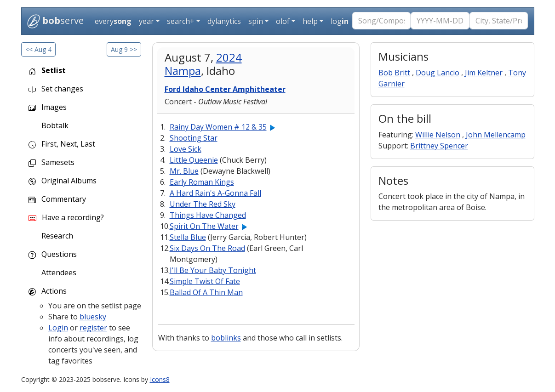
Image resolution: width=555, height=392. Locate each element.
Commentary (57, 199)
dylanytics (224, 21)
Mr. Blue (184, 171)
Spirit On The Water (204, 226)
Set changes (56, 89)
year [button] (146, 21)
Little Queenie (194, 160)
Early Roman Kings (202, 182)
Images (48, 107)
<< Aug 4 (38, 49)
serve (55, 21)
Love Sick (186, 149)
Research (56, 236)
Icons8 (160, 379)
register (93, 328)
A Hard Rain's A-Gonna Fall (215, 193)
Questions (53, 254)
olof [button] (283, 21)
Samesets (51, 162)
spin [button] (256, 21)
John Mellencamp (496, 135)
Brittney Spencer (439, 146)
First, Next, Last (62, 144)
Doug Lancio (438, 73)
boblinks (226, 338)
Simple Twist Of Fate (205, 281)
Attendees (58, 273)
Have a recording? (66, 217)
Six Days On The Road (207, 248)
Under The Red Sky (203, 204)
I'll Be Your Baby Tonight (213, 270)
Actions (48, 291)
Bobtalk (54, 125)
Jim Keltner (484, 73)
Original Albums (63, 181)
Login (58, 328)
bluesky (93, 317)
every (113, 21)
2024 (229, 57)
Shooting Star (194, 138)
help (310, 21)
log (340, 21)
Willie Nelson (438, 135)
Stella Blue (188, 237)
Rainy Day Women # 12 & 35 (218, 127)
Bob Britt (394, 73)
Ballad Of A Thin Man (206, 292)
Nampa (183, 71)
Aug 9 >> (124, 49)
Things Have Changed (208, 215)
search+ (181, 21)
